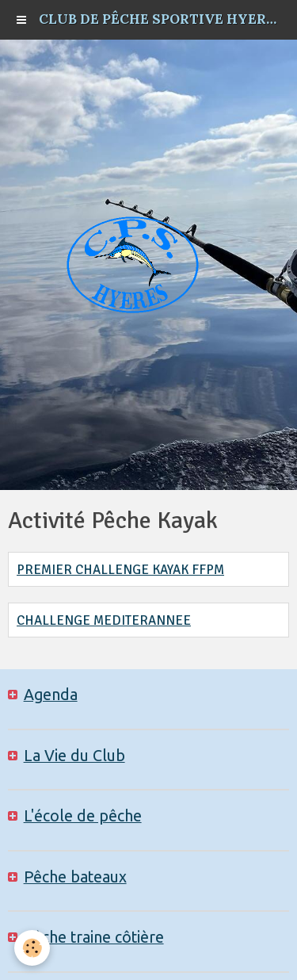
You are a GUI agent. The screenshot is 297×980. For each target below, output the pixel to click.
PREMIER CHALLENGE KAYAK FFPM (120, 570)
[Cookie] (32, 948)
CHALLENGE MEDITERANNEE (104, 620)
